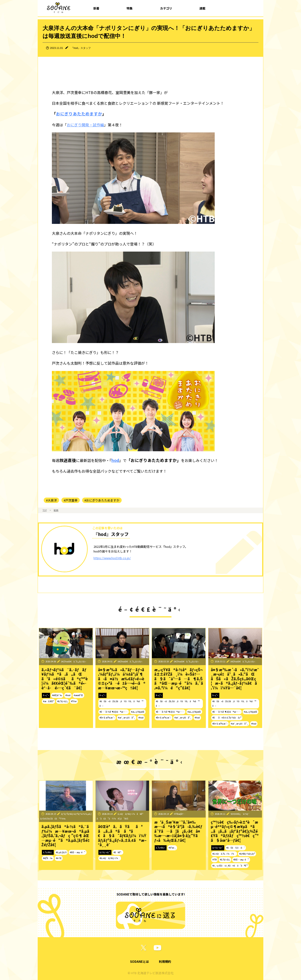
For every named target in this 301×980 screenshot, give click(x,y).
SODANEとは (139, 961)
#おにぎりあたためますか (102, 500)
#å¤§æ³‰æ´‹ (107, 717)
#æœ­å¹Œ (78, 695)
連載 (202, 8)
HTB (214, 859)
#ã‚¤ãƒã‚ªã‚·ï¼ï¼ (224, 854)
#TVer (74, 701)
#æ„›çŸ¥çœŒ (138, 712)
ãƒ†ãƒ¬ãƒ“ (105, 852)
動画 (56, 510)
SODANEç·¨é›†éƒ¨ (240, 814)
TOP (45, 510)
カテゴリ (166, 8)
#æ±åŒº (48, 701)
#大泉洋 (51, 500)
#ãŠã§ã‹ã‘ (236, 848)
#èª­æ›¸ (172, 848)
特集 (130, 8)
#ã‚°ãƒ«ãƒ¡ (62, 701)
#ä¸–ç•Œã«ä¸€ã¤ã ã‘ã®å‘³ (230, 865)
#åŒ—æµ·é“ (78, 852)
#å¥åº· (118, 852)
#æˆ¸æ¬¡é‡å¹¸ (127, 717)
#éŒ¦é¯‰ (57, 695)
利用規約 (165, 961)
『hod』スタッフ (81, 48)
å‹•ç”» (46, 695)
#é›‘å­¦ (59, 858)
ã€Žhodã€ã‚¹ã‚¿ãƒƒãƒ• (74, 661)
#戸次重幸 (71, 500)
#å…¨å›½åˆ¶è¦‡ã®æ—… (114, 712)
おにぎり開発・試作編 (85, 125)
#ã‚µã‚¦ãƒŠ (61, 852)
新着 (96, 8)
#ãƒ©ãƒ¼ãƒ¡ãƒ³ (247, 854)
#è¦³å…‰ (48, 858)
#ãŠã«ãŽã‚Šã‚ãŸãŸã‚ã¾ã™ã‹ (121, 704)
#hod (68, 695)
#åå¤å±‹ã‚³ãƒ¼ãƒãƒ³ (227, 717)
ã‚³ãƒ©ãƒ (48, 852)
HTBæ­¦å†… (180, 814)
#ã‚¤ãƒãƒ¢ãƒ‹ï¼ (110, 858)
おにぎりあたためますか (79, 114)
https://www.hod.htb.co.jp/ (112, 558)
